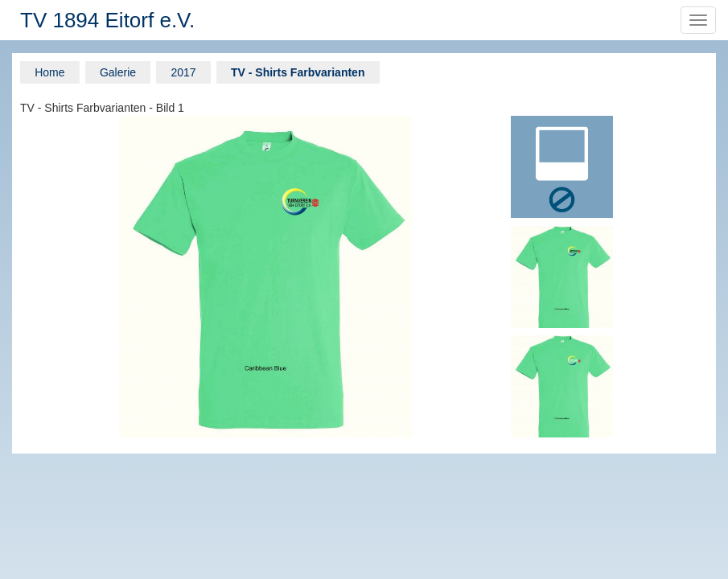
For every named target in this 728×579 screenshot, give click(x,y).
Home (49, 72)
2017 (183, 72)
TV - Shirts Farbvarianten (298, 72)
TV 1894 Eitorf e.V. (107, 20)
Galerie (118, 72)
